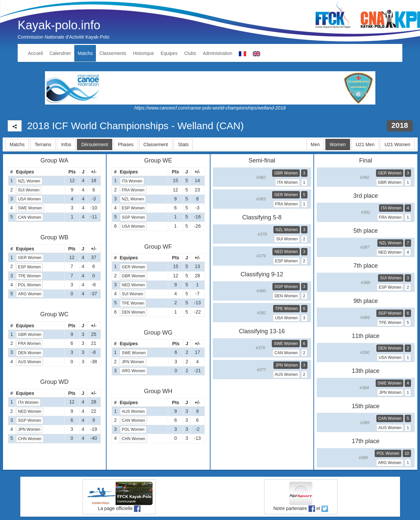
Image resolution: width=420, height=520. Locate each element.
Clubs (190, 53)
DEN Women (30, 353)
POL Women (29, 285)
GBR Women (30, 335)
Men (315, 144)
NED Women (30, 411)
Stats (183, 144)
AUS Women (29, 362)
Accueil (35, 53)
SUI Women (29, 190)
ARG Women (30, 294)
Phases (126, 144)
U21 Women (397, 144)
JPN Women (29, 429)
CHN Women (30, 439)
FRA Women (29, 344)
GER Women (30, 258)
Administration (218, 53)
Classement (156, 144)
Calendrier (60, 53)
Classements (113, 53)
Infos (66, 144)
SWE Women (30, 208)
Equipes (169, 53)
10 (407, 453)
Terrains (43, 144)
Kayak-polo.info (59, 25)
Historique (143, 53)
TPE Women (29, 276)
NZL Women (29, 181)
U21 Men (365, 144)
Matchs (85, 53)
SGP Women (30, 420)
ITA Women (28, 402)
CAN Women (30, 217)
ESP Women (29, 267)
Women (338, 144)
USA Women (29, 199)
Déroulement (95, 144)
